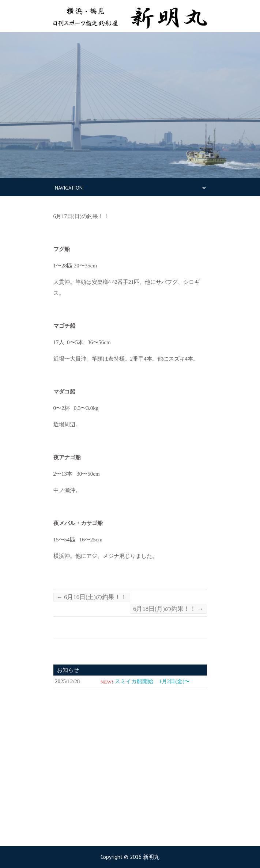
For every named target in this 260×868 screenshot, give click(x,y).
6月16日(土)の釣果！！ (92, 597)
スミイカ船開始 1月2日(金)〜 (152, 681)
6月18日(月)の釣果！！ (168, 609)
